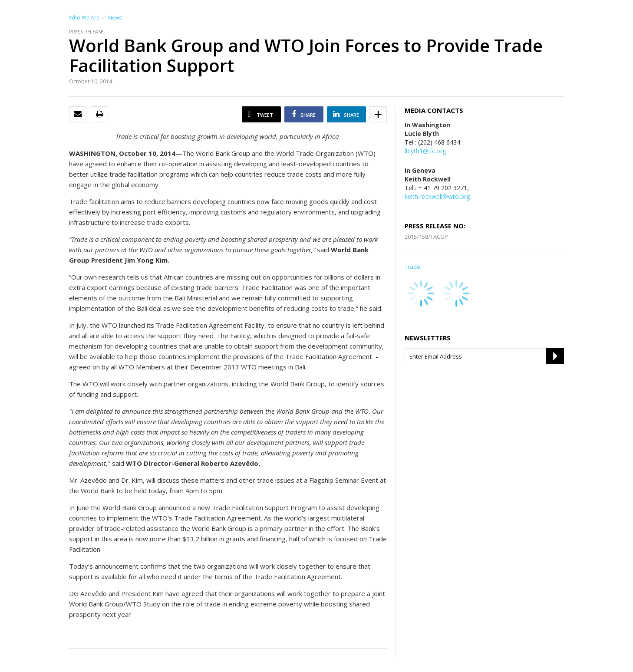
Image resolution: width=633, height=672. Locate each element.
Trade (412, 267)
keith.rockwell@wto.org (437, 196)
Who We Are (84, 18)
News (115, 18)
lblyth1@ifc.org (425, 151)
